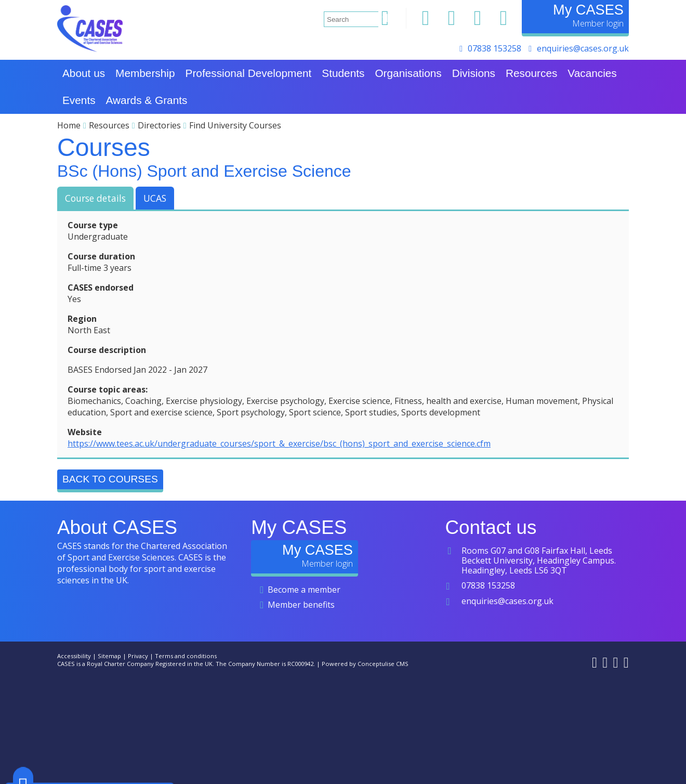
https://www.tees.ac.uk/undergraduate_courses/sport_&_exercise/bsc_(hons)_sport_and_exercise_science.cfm (279, 443)
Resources (109, 125)
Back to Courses (110, 479)
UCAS (155, 198)
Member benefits (301, 605)
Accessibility (74, 656)
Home (69, 125)
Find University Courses (235, 125)
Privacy (138, 656)
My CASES (588, 10)
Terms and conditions (186, 656)
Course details (95, 198)
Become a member (304, 590)
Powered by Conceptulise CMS (365, 664)
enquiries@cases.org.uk (583, 48)
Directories (159, 125)
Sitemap (109, 656)
